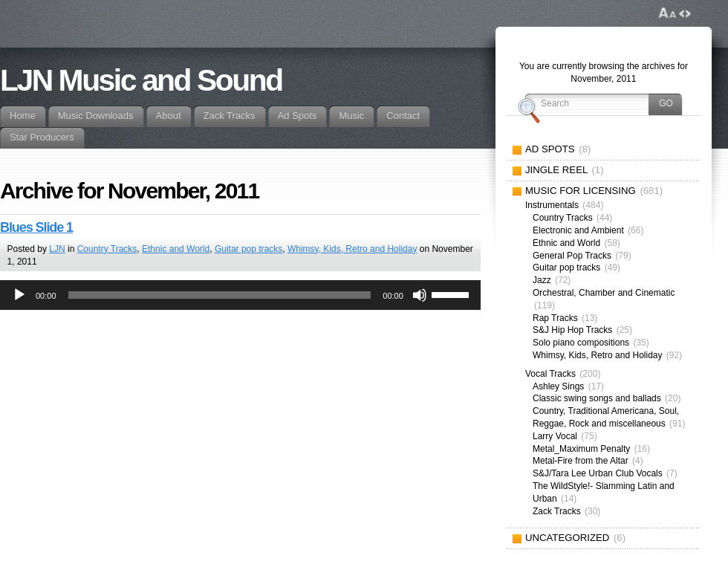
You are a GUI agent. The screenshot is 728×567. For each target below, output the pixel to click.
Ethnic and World (176, 249)
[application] (240, 295)
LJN (57, 249)
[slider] (220, 295)
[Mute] (420, 295)
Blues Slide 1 (36, 227)
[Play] (19, 295)
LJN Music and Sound (141, 80)
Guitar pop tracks (248, 249)
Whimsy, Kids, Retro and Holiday (352, 249)
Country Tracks (107, 249)
